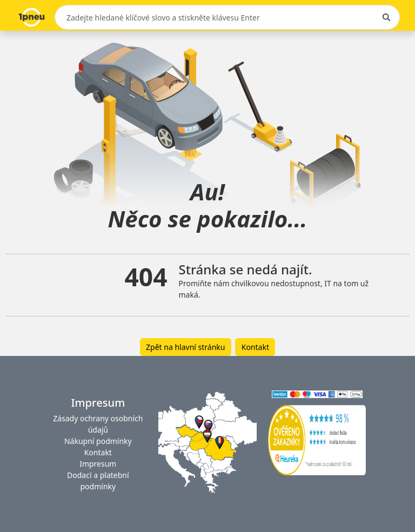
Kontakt (255, 347)
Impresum (98, 464)
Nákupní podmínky (98, 441)
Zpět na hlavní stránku (185, 347)
